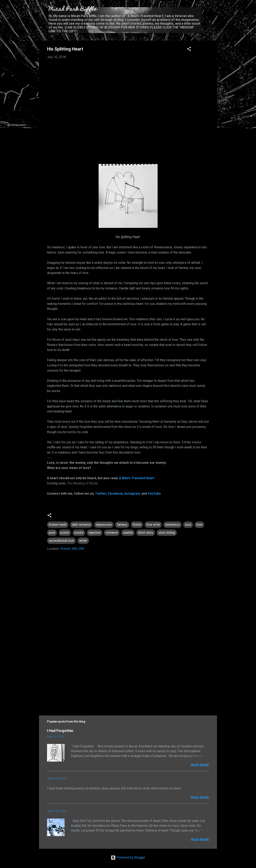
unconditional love (61, 541)
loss (188, 525)
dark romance (81, 525)
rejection (95, 533)
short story (146, 533)
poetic (65, 533)
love (199, 525)
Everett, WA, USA (72, 549)
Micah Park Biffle (73, 10)
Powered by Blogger (128, 857)
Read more (200, 765)
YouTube (154, 494)
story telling (167, 533)
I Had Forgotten (60, 731)
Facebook (115, 494)
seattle (128, 533)
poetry (79, 533)
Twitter (101, 494)
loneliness (172, 525)
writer (83, 541)
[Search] (215, 11)
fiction (137, 525)
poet (52, 533)
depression (104, 525)
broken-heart (58, 525)
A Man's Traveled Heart (137, 478)
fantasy (122, 525)
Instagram (132, 494)
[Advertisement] (128, 675)
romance (112, 533)
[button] (189, 50)
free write (153, 525)
